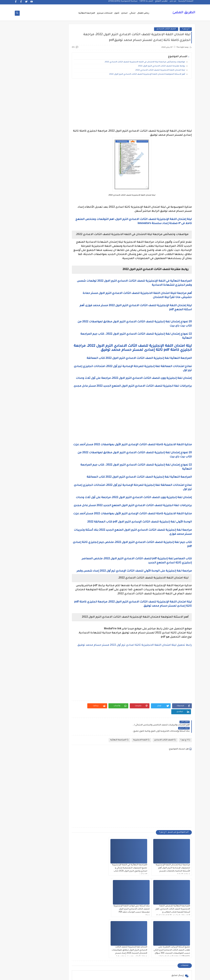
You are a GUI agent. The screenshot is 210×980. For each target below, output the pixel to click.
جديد (29, 618)
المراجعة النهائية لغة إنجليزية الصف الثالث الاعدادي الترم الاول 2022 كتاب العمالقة (139, 359)
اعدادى (124, 13)
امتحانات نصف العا (53, 555)
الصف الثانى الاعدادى (29, 441)
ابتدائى (132, 13)
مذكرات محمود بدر (53, 769)
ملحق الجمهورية (29, 811)
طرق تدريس (29, 633)
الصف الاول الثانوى (53, 421)
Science (53, 288)
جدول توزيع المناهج (53, 618)
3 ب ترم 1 (29, 230)
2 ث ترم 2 (53, 214)
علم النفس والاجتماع (53, 643)
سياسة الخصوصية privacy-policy (123, 3)
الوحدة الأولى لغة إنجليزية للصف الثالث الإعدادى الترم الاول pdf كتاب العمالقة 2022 (140, 534)
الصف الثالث (29, 421)
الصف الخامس (29, 450)
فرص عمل (29, 641)
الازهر (29, 330)
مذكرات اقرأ (53, 715)
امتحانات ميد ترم (29, 547)
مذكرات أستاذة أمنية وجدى (29, 705)
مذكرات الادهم (29, 715)
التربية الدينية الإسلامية (29, 347)
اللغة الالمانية (29, 489)
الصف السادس (29, 458)
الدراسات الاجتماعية (29, 398)
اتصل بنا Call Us (146, 3)
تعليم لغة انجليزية (53, 591)
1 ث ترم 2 (29, 191)
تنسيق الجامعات (53, 599)
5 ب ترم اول (53, 262)
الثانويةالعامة (53, 372)
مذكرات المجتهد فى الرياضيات (29, 732)
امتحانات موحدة (53, 547)
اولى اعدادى (29, 565)
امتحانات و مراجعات (53, 565)
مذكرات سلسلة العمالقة (53, 752)
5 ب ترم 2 (29, 254)
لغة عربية (29, 696)
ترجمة (53, 584)
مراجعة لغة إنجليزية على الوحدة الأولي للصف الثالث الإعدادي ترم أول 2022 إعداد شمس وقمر (134, 584)
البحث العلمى (53, 337)
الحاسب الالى (53, 387)
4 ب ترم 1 (29, 246)
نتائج (29, 843)
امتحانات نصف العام (29, 556)
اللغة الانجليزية (141, 740)
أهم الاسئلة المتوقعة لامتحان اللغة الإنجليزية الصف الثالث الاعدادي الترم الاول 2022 (147, 75)
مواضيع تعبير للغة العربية (53, 844)
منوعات (29, 835)
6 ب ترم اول (53, 269)
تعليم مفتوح (29, 591)
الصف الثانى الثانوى (53, 450)
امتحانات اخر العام (53, 536)
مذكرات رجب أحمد (29, 741)
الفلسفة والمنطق (53, 474)
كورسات (53, 688)
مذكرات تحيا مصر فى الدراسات (53, 742)
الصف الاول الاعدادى (29, 413)
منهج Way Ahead (53, 835)
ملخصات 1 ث (53, 819)
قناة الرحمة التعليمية (53, 669)
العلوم (53, 466)
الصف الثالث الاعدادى (166, 29)
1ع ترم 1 (53, 199)
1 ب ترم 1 (53, 183)
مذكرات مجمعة (29, 762)
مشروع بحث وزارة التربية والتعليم (29, 802)
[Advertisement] (132, 104)
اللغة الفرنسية (29, 505)
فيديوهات (29, 652)
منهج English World (29, 827)
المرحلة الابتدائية (53, 521)
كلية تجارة (29, 678)
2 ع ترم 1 (29, 222)
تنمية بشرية (29, 599)
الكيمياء (53, 489)
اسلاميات (29, 322)
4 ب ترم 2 (53, 254)
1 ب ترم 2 (29, 183)
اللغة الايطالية (29, 497)
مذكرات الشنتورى (29, 722)
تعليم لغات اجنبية (29, 584)
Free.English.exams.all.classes (52, 280)
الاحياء (53, 330)
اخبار (29, 296)
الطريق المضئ (184, 13)
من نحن (173, 3)
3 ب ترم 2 (53, 238)
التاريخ (29, 337)
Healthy (29, 280)
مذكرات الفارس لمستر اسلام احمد (53, 732)
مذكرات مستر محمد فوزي (29, 792)
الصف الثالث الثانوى (29, 429)
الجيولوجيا (29, 379)
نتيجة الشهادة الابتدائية (29, 855)
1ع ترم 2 (29, 199)
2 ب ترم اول (29, 207)
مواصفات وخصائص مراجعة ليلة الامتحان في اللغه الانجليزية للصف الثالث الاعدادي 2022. (145, 62)
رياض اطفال (143, 13)
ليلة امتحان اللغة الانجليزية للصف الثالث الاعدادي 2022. (160, 71)
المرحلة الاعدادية (29, 521)
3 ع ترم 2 (29, 238)
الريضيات (29, 406)
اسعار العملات (53, 322)
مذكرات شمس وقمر (29, 752)
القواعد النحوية (29, 481)
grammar (29, 288)
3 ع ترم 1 (186, 29)
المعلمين (29, 529)
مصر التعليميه (53, 811)
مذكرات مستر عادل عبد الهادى (53, 792)
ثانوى (117, 13)
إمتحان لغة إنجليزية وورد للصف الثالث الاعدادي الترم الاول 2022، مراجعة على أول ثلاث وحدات (134, 379)
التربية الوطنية (53, 356)
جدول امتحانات (29, 607)
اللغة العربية (53, 505)
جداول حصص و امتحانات (53, 608)
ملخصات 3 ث (53, 827)
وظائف (53, 872)
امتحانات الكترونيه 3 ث (29, 538)
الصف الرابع (53, 458)
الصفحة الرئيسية (186, 3)
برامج (53, 573)
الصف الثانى (53, 440)
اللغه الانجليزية (53, 513)
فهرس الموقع (161, 3)
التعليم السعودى (29, 356)
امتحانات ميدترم (105, 13)
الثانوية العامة (29, 364)
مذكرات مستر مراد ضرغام (53, 802)
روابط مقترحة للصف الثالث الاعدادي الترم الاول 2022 (162, 67)
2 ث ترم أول (29, 214)
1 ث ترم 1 (53, 191)
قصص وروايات (29, 660)
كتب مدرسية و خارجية (53, 679)
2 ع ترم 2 (53, 230)
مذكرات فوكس (53, 762)
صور (53, 633)
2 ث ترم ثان (53, 222)
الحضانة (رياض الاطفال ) (29, 389)
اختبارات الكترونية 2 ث (53, 313)
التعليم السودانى (53, 364)
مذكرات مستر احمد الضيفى (53, 781)
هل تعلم (53, 864)
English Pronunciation (29, 271)
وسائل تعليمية (29, 864)
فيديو (53, 652)
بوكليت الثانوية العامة (29, 574)
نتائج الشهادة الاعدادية (53, 855)
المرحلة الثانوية (53, 529)
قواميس (29, 667)
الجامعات (29, 372)
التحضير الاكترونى (53, 345)
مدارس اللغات (53, 704)
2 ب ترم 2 (53, 207)
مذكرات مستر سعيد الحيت (29, 781)
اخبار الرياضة (29, 303)
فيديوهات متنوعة (53, 660)
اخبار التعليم (53, 303)
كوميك (29, 688)
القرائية (53, 481)
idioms (53, 296)
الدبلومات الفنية (53, 398)
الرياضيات (53, 406)
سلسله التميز (53, 625)
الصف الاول (53, 413)
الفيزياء (29, 474)
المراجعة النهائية (87, 13)
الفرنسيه (29, 466)
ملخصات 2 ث (29, 819)
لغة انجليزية (53, 696)
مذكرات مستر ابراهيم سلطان (29, 771)
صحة (29, 625)
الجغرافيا (53, 379)
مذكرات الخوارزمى (53, 722)
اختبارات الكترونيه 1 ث (29, 313)
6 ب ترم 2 (29, 262)
